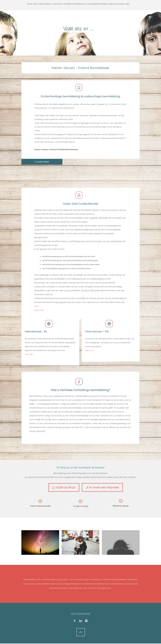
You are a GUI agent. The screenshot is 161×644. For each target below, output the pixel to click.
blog (36, 306)
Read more (89, 350)
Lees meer (29, 354)
